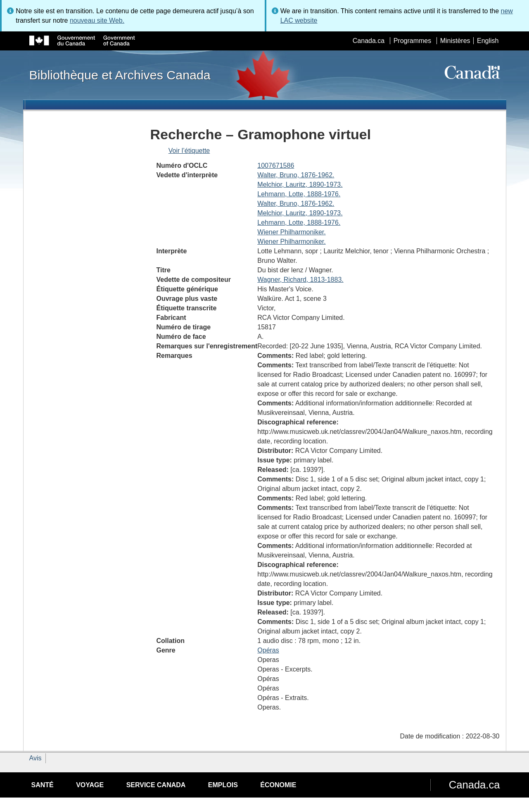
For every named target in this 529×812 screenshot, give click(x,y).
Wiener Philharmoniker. (291, 232)
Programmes (413, 41)
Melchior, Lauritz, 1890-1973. (300, 185)
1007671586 (276, 165)
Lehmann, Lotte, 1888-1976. (299, 194)
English (488, 41)
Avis (36, 758)
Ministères (455, 41)
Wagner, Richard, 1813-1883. (300, 280)
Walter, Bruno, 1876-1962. (296, 175)
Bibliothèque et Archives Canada (120, 75)
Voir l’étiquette (189, 151)
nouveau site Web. (97, 20)
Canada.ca (369, 41)
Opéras (268, 650)
